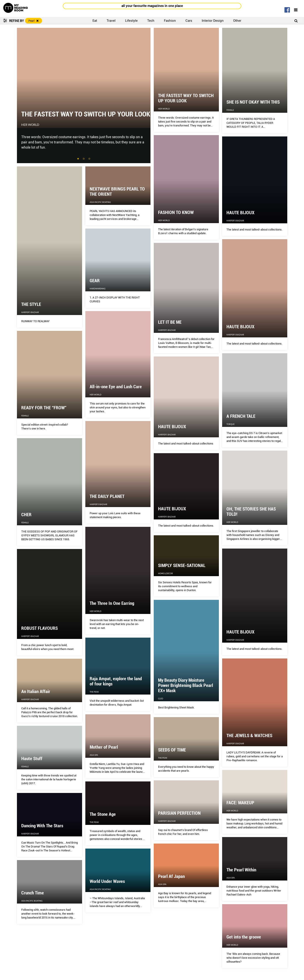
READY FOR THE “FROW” (44, 408)
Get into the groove (244, 937)
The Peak (94, 692)
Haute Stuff (32, 759)
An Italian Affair (36, 691)
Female (230, 110)
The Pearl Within (241, 870)
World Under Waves (107, 881)
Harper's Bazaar (235, 221)
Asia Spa (94, 755)
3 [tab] (90, 159)
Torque (230, 424)
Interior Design (213, 21)
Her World (30, 125)
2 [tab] (84, 159)
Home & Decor (165, 573)
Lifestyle (131, 21)
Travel (111, 21)
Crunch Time (33, 893)
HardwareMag (98, 289)
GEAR (95, 281)
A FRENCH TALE (241, 416)
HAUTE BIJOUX (240, 213)
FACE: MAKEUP (240, 803)
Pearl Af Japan (171, 876)
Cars (189, 21)
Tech (151, 21)
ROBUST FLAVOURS (40, 628)
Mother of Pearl (104, 747)
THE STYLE (31, 304)
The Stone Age (103, 814)
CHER (26, 515)
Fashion (170, 21)
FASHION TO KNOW (176, 212)
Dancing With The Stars (42, 826)
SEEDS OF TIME (172, 750)
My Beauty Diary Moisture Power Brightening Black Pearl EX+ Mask (186, 685)
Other (237, 21)
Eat (95, 21)
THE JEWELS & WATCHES (249, 736)
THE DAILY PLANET (107, 496)
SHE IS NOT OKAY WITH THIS (253, 102)
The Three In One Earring (112, 603)
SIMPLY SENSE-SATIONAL (182, 565)
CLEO (161, 699)
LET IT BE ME (170, 322)
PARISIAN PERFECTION (179, 813)
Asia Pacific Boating (100, 202)
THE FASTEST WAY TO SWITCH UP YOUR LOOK (86, 114)
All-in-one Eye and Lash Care (116, 387)
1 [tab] (78, 159)
